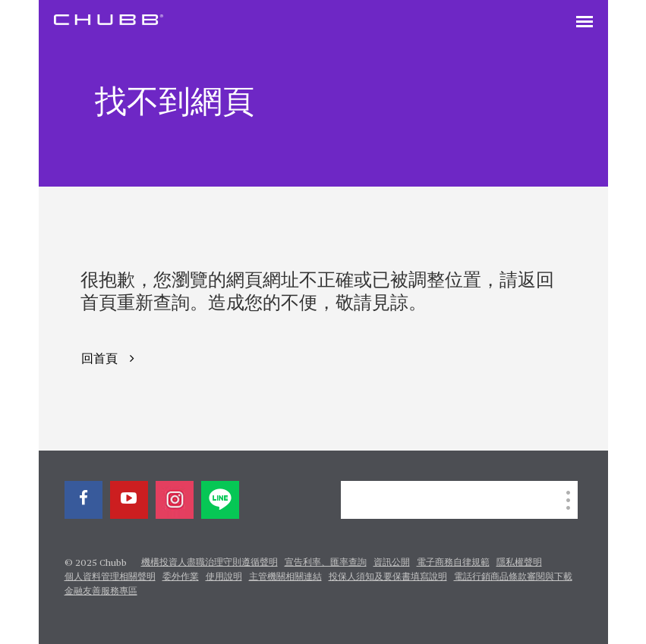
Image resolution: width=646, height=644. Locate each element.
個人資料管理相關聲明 (110, 577)
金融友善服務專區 (101, 592)
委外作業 (181, 577)
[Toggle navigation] (585, 23)
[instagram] (175, 500)
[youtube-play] (129, 500)
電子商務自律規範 (453, 563)
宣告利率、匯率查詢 (326, 563)
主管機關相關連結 (285, 577)
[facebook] (84, 500)
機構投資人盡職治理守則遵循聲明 (210, 563)
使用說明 (224, 577)
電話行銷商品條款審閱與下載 (513, 577)
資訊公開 (392, 563)
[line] (220, 500)
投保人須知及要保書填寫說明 (388, 577)
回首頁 (99, 360)
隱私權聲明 (519, 563)
